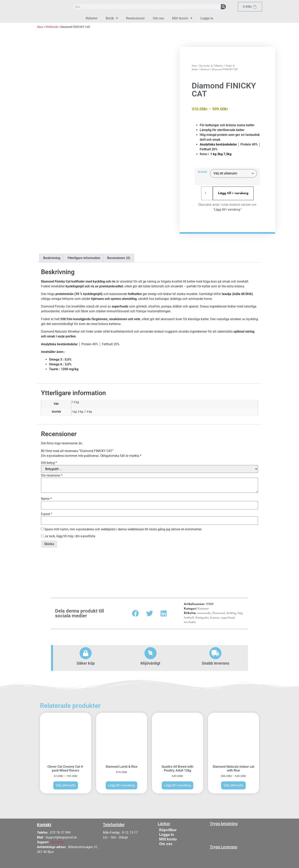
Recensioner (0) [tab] (119, 257)
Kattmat (205, 69)
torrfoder (190, 621)
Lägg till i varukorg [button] (121, 784)
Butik (112, 18)
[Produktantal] (207, 193)
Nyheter (92, 18)
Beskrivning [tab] (52, 257)
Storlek (202, 171)
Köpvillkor (168, 829)
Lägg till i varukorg (233, 193)
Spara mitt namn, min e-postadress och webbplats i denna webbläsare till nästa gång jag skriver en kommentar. (123, 528)
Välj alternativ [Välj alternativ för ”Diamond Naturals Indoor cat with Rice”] (233, 784)
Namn (46, 497)
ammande (204, 612)
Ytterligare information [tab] (84, 257)
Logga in (207, 18)
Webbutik (52, 27)
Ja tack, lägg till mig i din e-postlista (68, 535)
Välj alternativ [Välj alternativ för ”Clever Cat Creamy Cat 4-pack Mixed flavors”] (66, 784)
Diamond (219, 612)
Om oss (158, 18)
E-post (47, 513)
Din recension (52, 474)
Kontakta (57, 841)
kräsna (215, 616)
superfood (228, 616)
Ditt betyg (49, 461)
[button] (136, 612)
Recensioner (135, 18)
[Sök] (223, 7)
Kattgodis (202, 616)
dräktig (231, 612)
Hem (40, 27)
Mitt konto (182, 18)
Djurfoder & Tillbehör (211, 65)
